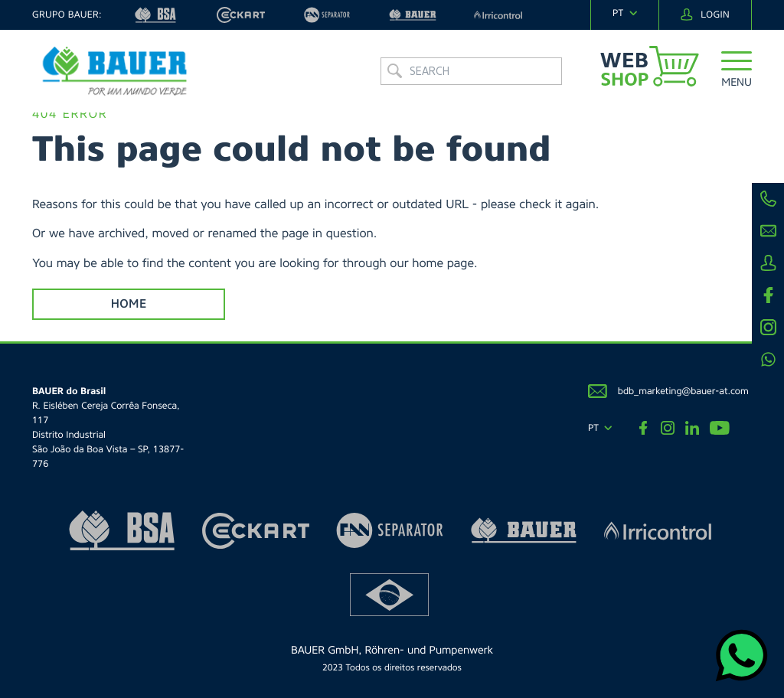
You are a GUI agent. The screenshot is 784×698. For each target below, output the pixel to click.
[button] (737, 72)
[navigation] (625, 13)
